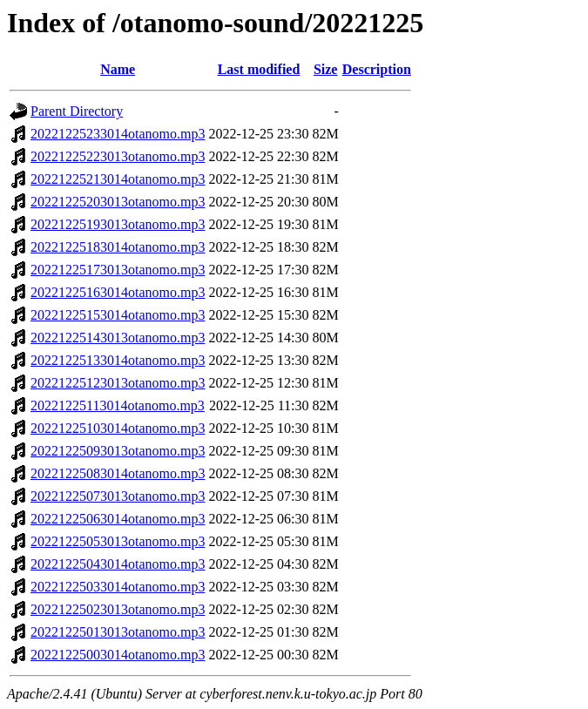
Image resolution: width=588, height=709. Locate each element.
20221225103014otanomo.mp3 (118, 428)
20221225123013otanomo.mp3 (118, 383)
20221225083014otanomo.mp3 (118, 473)
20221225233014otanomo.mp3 (118, 134)
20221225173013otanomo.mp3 (118, 270)
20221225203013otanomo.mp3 (118, 202)
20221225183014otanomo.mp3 (118, 247)
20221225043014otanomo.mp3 (118, 564)
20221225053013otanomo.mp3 (118, 541)
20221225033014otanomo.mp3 (118, 587)
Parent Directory (77, 111)
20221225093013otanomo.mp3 (118, 451)
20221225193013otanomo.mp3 (118, 224)
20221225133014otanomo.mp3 (118, 360)
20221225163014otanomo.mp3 (118, 292)
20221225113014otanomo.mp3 (118, 405)
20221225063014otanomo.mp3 (118, 519)
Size (326, 69)
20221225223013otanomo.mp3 (118, 156)
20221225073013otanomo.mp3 (118, 496)
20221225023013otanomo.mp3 (118, 609)
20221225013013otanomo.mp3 (118, 632)
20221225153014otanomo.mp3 (118, 315)
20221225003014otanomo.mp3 (118, 655)
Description (377, 69)
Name (118, 69)
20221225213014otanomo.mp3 (118, 179)
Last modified (259, 69)
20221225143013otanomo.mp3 (118, 338)
